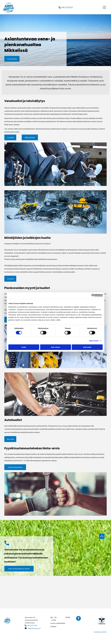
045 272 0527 (67, 7)
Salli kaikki (87, 347)
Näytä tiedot (94, 341)
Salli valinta (56, 347)
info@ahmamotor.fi (34, 628)
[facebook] (78, 619)
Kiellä (24, 347)
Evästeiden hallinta (100, 632)
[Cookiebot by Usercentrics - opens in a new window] (93, 296)
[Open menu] (104, 7)
